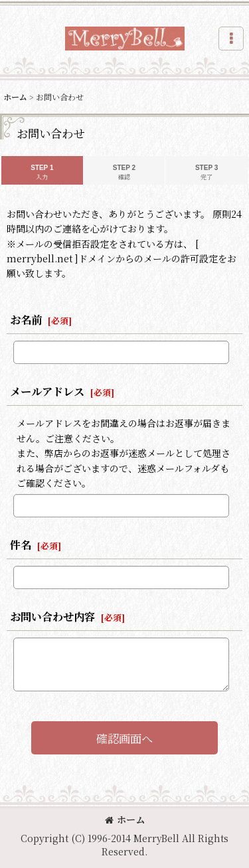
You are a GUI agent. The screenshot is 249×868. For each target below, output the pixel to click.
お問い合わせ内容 (52, 616)
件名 (21, 545)
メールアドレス (47, 391)
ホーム (125, 820)
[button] (231, 39)
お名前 (26, 319)
